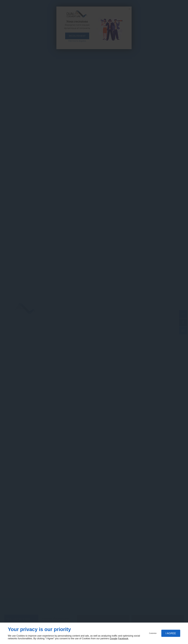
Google (113, 639)
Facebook (123, 639)
